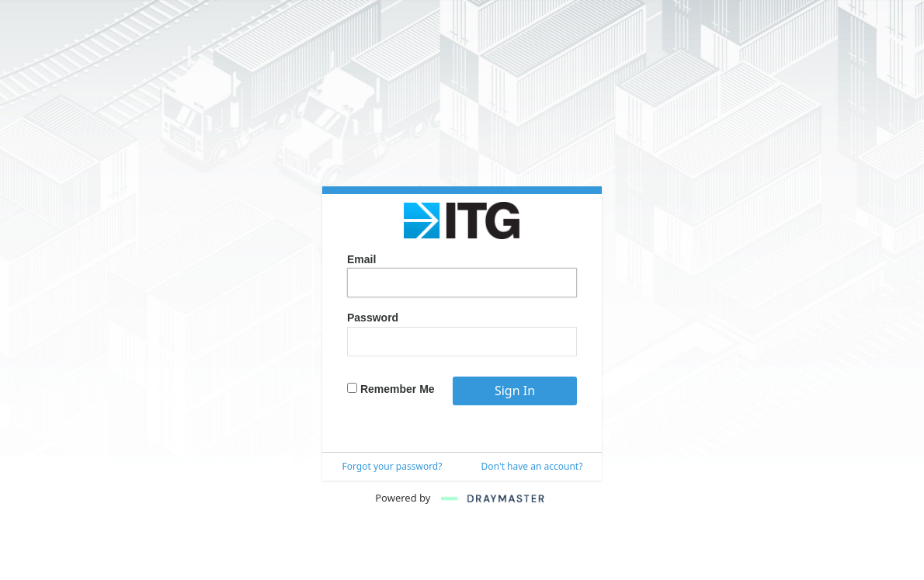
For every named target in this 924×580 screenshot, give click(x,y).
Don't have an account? (532, 466)
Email (361, 259)
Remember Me (391, 389)
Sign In (515, 391)
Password (373, 318)
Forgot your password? (393, 466)
